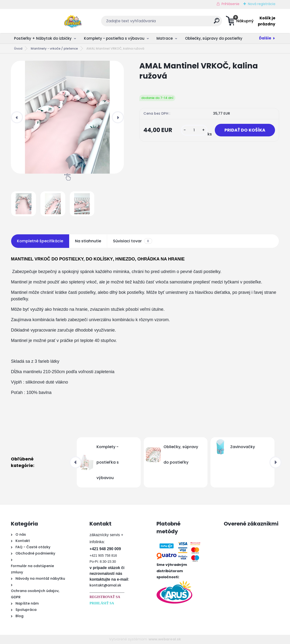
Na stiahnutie (88, 241)
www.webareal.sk (165, 639)
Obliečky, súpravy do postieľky (214, 38)
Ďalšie (265, 38)
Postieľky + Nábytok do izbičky (43, 38)
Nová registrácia (262, 4)
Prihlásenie (231, 4)
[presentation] (17, 117)
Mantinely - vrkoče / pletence (54, 48)
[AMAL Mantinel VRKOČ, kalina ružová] (67, 117)
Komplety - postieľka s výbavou (114, 38)
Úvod (18, 48)
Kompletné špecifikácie (40, 241)
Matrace (165, 38)
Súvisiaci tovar (132, 241)
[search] (192, 23)
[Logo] (41, 21)
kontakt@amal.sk (105, 585)
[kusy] (194, 130)
